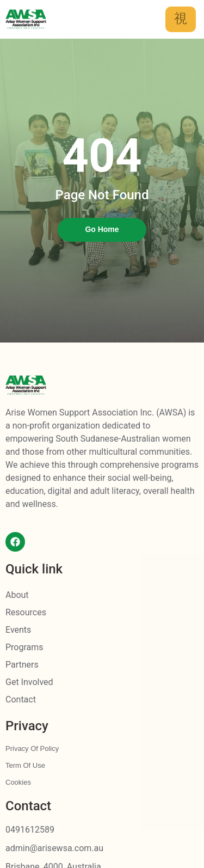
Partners (22, 665)
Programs (24, 647)
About (17, 595)
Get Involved (29, 682)
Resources (26, 612)
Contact (21, 699)
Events (18, 630)
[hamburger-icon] (181, 19)
